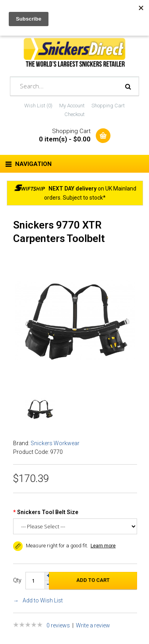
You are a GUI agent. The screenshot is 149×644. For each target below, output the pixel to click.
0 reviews (58, 625)
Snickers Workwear (55, 443)
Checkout (74, 114)
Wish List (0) (38, 106)
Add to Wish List (43, 600)
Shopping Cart (108, 106)
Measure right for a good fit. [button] (51, 546)
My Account (72, 106)
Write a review (93, 625)
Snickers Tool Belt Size (48, 512)
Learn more (103, 546)
